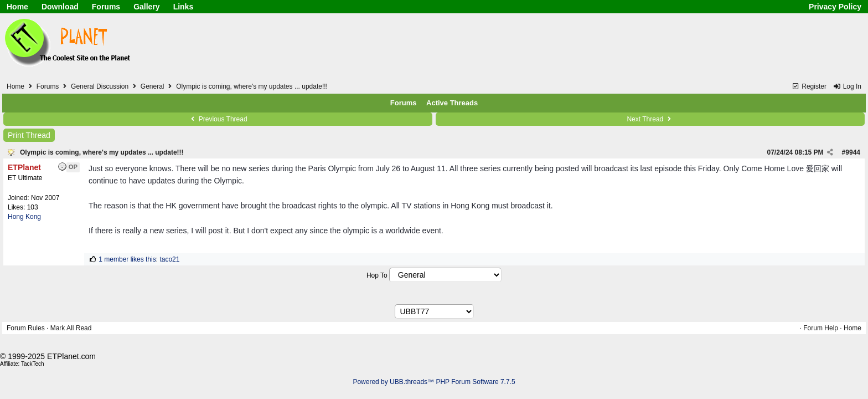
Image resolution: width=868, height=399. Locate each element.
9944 (853, 152)
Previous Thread (218, 119)
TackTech (33, 364)
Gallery (146, 7)
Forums (106, 7)
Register (809, 86)
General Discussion (100, 86)
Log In (847, 86)
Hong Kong (24, 217)
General (153, 86)
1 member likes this (127, 259)
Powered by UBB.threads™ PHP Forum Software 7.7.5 (434, 382)
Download (60, 7)
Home (17, 7)
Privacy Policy (835, 7)
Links (184, 7)
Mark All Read (71, 328)
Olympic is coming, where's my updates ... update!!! (102, 152)
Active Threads (452, 103)
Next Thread (650, 119)
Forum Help (821, 328)
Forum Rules (26, 328)
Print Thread (29, 135)
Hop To (377, 275)
